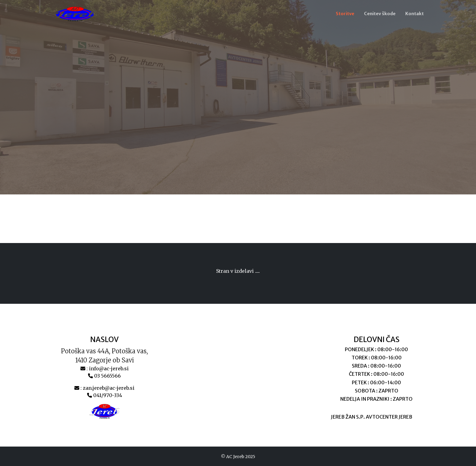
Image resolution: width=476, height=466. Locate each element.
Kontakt (415, 14)
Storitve (345, 14)
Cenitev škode (380, 14)
